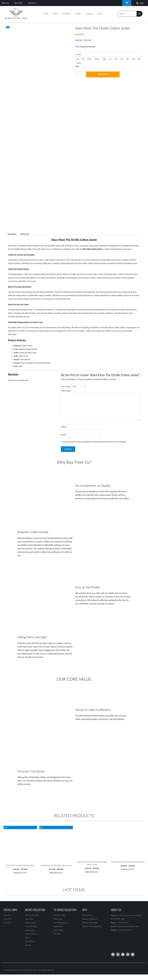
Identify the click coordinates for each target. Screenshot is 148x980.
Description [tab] (13, 234)
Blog (100, 14)
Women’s (66, 14)
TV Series (89, 14)
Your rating (66, 387)
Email (64, 438)
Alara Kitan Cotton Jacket (93, 249)
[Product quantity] (80, 74)
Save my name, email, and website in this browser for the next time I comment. (95, 445)
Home (46, 14)
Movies (78, 14)
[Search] (139, 14)
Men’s (55, 14)
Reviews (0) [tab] (26, 234)
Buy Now (103, 74)
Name (64, 430)
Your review (66, 391)
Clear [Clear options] (77, 66)
